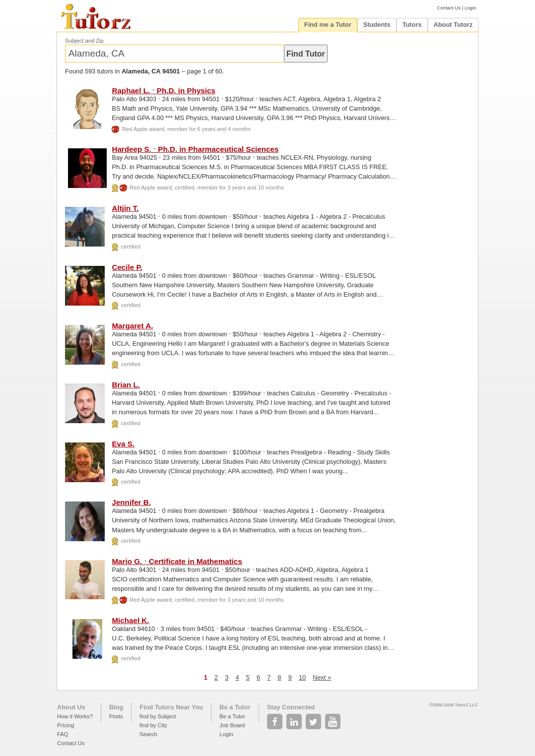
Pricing (66, 725)
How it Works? (75, 716)
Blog (116, 707)
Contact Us (449, 8)
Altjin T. (125, 208)
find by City (153, 725)
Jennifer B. (131, 502)
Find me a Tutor (328, 25)
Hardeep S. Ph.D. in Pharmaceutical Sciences (195, 149)
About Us (71, 707)
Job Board (232, 725)
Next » (322, 677)
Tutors (412, 25)
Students (377, 25)
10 (302, 677)
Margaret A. (132, 326)
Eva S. (123, 444)
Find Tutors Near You (171, 707)
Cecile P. (127, 267)
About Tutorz (453, 25)
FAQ (63, 734)
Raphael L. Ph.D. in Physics (164, 91)
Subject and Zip (84, 41)
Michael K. (130, 620)
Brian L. (126, 385)
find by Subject (158, 716)
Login (470, 8)
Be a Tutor (235, 707)
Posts (116, 716)
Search (148, 734)
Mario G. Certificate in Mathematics (177, 561)
